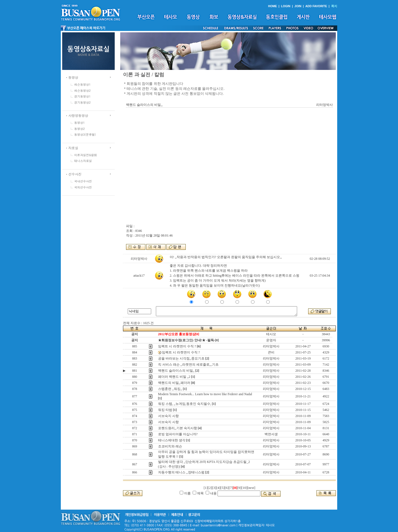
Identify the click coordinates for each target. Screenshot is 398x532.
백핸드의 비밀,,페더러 (174, 383)
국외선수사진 (83, 187)
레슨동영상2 (83, 91)
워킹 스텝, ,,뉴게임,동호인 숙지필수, (185, 404)
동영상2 (80, 129)
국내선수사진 (83, 181)
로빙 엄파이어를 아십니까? (178, 434)
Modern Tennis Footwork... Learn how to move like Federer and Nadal (205, 394)
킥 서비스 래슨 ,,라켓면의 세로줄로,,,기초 (188, 365)
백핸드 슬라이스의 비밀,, (176, 371)
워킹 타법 (165, 410)
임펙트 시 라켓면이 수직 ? (177, 346)
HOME (273, 6)
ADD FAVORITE (316, 6)
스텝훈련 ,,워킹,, (170, 389)
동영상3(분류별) (85, 134)
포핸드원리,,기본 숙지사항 (178, 428)
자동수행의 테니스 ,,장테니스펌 (181, 472)
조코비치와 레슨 (170, 446)
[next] (251, 488)
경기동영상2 (83, 102)
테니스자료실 (83, 161)
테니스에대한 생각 (172, 440)
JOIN (298, 6)
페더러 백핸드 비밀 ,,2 (174, 377)
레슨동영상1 (83, 84)
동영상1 (80, 123)
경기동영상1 (83, 96)
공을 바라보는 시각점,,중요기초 (181, 358)
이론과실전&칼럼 (86, 155)
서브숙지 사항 (168, 416)
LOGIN (286, 6)
